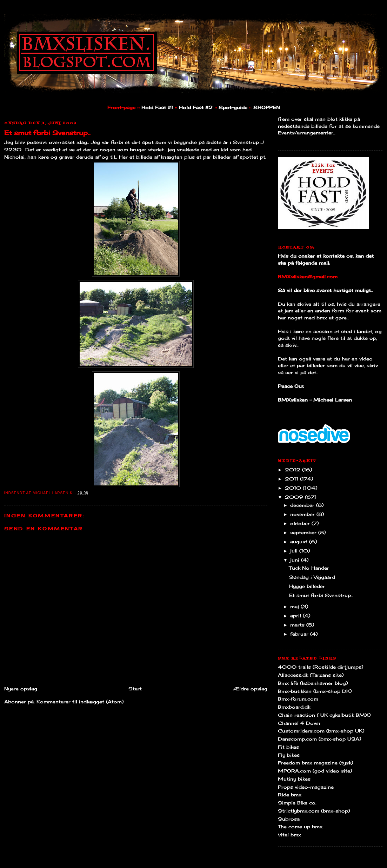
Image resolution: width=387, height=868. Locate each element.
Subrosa (289, 819)
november (303, 514)
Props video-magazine (306, 787)
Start (135, 689)
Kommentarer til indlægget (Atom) (80, 702)
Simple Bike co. (297, 803)
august (300, 542)
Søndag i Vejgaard (312, 577)
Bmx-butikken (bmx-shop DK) (315, 691)
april (296, 616)
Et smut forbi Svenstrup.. (47, 133)
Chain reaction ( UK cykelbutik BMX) (324, 715)
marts (298, 625)
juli (295, 551)
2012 (293, 470)
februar (300, 634)
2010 (294, 488)
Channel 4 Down (299, 723)
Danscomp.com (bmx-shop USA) (319, 739)
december (303, 505)
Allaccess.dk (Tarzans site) (311, 675)
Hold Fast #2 (196, 107)
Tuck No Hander (309, 568)
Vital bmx (289, 835)
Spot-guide (233, 107)
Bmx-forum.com (298, 699)
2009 (295, 497)
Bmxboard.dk (294, 707)
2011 (292, 479)
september (304, 532)
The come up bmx (300, 827)
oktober (301, 523)
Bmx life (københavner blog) (313, 683)
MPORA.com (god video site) (315, 771)
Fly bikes (289, 755)
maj (295, 607)
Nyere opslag (21, 689)
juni (296, 560)
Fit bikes (288, 747)
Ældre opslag (250, 689)
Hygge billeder (307, 586)
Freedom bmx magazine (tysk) (315, 763)
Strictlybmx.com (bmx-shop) (314, 811)
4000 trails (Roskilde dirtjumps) (321, 667)
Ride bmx (290, 795)
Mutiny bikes (294, 779)
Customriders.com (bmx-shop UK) (321, 731)
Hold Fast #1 (157, 107)
